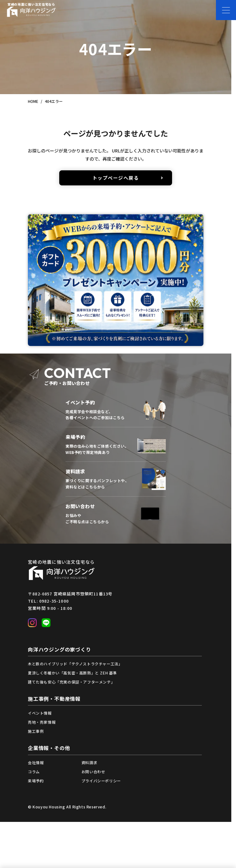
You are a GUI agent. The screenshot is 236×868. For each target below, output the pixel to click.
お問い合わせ (93, 772)
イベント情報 (40, 713)
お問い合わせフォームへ (116, 514)
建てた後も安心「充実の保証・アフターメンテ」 (71, 682)
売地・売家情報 (42, 722)
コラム (34, 772)
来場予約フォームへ (116, 444)
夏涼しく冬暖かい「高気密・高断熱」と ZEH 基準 (72, 673)
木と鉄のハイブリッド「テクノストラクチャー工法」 (75, 664)
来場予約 (36, 781)
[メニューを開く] (226, 10)
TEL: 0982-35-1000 (48, 601)
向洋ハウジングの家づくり (60, 649)
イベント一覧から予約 (116, 410)
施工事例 (36, 731)
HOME (33, 101)
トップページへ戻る (116, 178)
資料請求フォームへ (116, 479)
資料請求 (89, 762)
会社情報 (36, 762)
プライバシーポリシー (101, 781)
